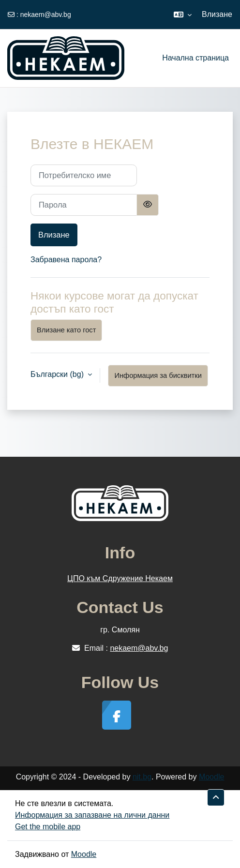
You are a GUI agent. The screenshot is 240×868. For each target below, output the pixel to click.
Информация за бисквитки (158, 375)
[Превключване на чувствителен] (148, 205)
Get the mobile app (48, 827)
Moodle (211, 777)
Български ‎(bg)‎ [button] (58, 374)
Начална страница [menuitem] (195, 58)
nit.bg (142, 777)
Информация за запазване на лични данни (92, 815)
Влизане (217, 14)
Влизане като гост (66, 330)
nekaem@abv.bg (46, 15)
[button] (183, 15)
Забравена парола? (66, 260)
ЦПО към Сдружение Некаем (120, 578)
